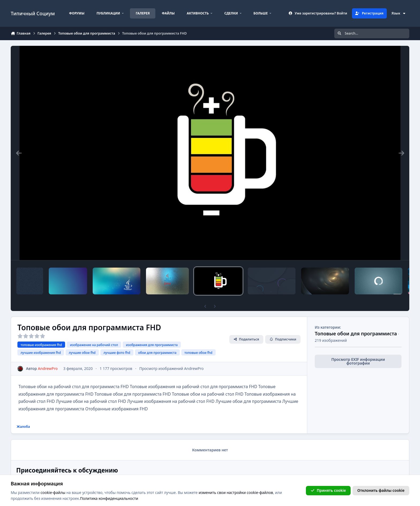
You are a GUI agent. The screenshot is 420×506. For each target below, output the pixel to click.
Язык (399, 13)
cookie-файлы (53, 492)
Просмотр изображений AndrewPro (171, 368)
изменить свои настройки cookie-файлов (236, 492)
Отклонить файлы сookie (381, 490)
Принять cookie (328, 490)
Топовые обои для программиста (356, 333)
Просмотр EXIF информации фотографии (358, 361)
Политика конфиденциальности (109, 498)
